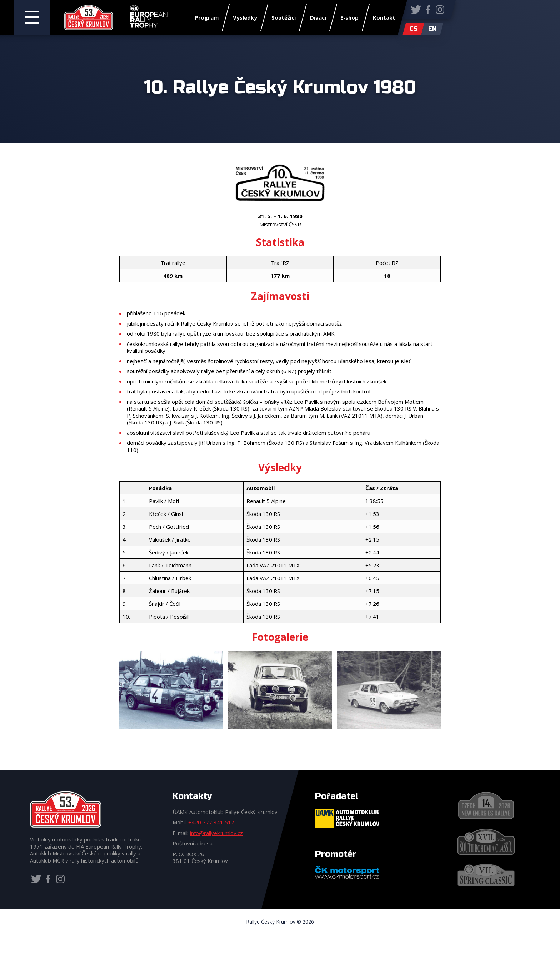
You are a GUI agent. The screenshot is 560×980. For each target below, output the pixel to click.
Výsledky (245, 17)
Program (207, 17)
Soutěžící (284, 17)
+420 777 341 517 (211, 822)
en (432, 29)
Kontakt (384, 17)
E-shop (349, 17)
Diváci (318, 17)
